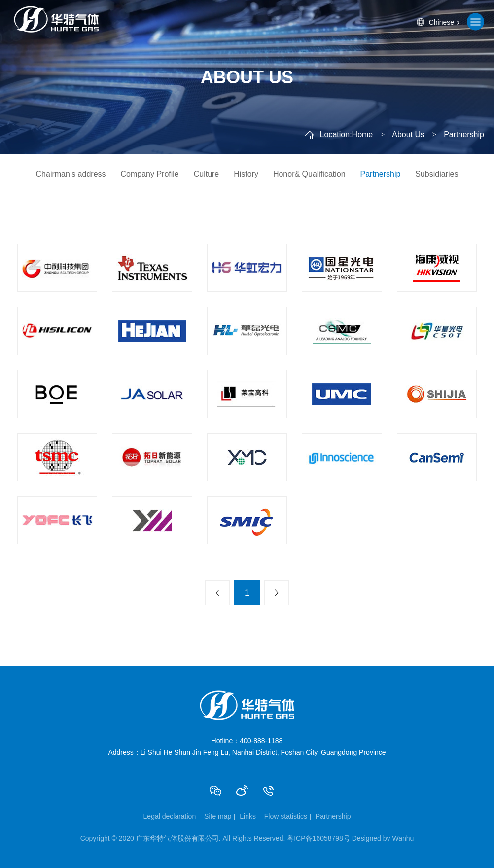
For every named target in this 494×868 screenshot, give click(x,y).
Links (248, 816)
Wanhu (403, 838)
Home (363, 134)
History (246, 174)
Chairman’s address (71, 174)
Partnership (381, 174)
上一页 (217, 593)
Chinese (441, 22)
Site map (218, 816)
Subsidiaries (437, 174)
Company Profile (149, 174)
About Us (408, 134)
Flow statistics (286, 816)
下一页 (277, 593)
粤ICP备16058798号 (318, 838)
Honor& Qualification (309, 174)
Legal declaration (170, 816)
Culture (207, 174)
